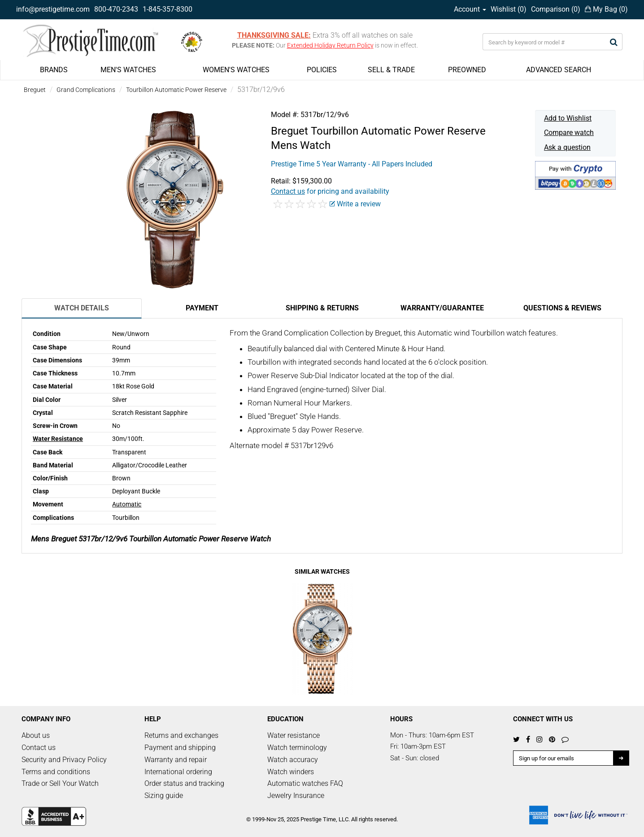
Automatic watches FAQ (305, 783)
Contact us (39, 748)
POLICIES (322, 70)
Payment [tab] (202, 308)
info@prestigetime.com (53, 9)
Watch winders (291, 772)
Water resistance (294, 735)
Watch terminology (297, 748)
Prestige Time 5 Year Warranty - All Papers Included (352, 164)
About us (36, 735)
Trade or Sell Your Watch (60, 783)
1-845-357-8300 (168, 9)
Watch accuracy (293, 760)
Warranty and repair (176, 760)
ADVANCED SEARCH (559, 70)
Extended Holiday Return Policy (330, 45)
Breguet (35, 90)
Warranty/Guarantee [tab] (442, 308)
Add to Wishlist (568, 118)
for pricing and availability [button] (330, 191)
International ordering (178, 772)
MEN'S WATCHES (128, 70)
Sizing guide (164, 796)
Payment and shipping (180, 748)
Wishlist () (509, 9)
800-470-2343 (116, 9)
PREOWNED (467, 70)
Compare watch (569, 133)
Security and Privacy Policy (64, 760)
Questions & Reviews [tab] (562, 308)
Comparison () (556, 9)
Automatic (127, 504)
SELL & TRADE (391, 70)
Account (470, 9)
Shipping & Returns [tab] (322, 308)
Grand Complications (86, 90)
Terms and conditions (56, 772)
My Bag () (606, 9)
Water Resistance (58, 439)
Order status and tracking (184, 783)
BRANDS (54, 70)
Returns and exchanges (181, 735)
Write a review (355, 204)
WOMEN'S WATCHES (236, 70)
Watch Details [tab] (82, 308)
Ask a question (567, 147)
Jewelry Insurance (296, 796)
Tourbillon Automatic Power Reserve (176, 90)
